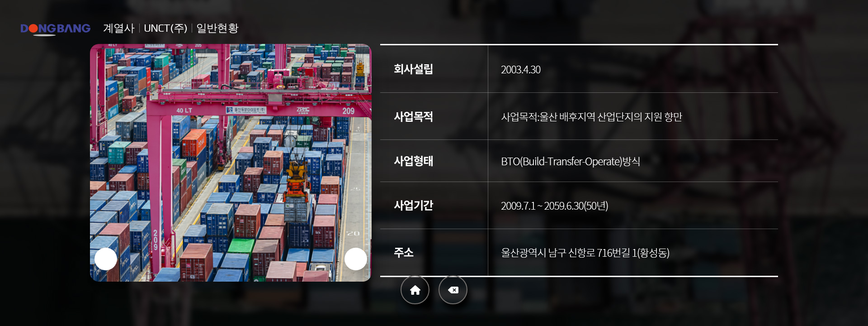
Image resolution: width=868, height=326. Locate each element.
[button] (106, 259)
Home (415, 290)
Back (453, 290)
